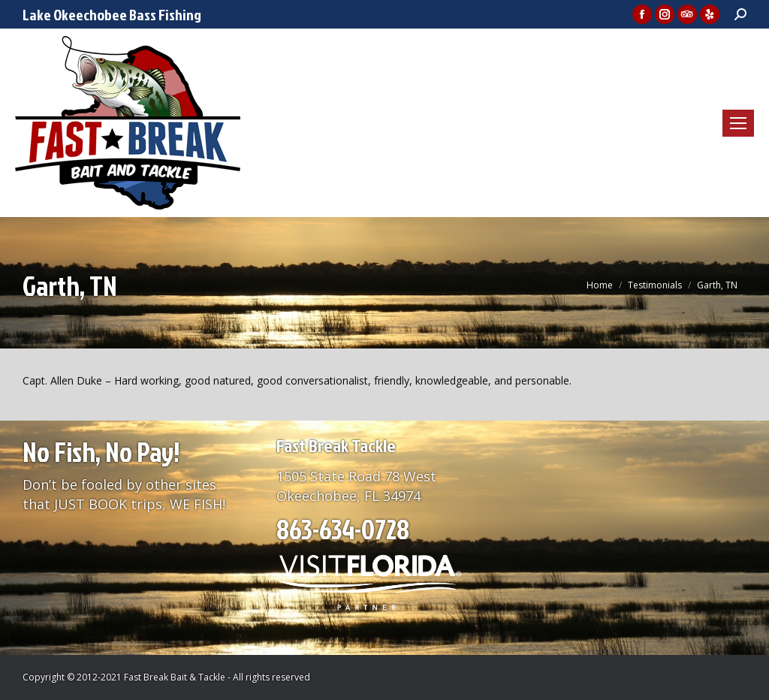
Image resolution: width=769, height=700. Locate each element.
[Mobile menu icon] (738, 123)
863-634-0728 (343, 529)
